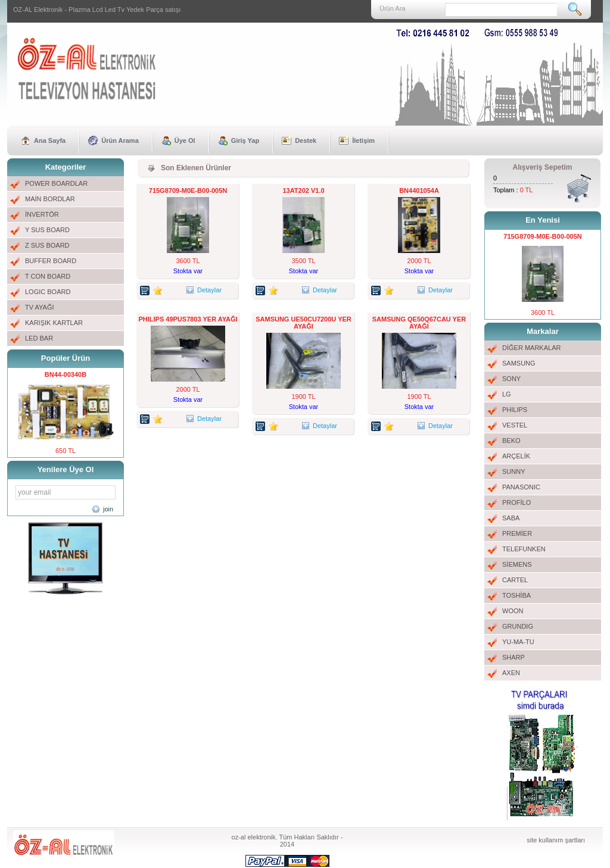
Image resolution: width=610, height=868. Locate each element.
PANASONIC (521, 487)
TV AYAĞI (40, 307)
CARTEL (515, 580)
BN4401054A (419, 191)
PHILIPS (515, 410)
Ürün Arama (120, 140)
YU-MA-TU (518, 642)
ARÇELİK (516, 456)
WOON (513, 611)
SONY (511, 379)
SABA (511, 518)
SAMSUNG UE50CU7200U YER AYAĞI (304, 323)
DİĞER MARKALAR (531, 348)
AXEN (511, 673)
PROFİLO (516, 502)
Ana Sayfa (50, 140)
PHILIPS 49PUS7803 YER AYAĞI (188, 319)
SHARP (513, 657)
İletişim (363, 140)
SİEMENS (517, 564)
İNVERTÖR (42, 214)
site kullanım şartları (556, 840)
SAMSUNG (519, 363)
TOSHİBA (516, 595)
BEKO (511, 441)
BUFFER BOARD (51, 261)
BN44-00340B (66, 374)
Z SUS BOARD (47, 245)
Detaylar (205, 290)
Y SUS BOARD (47, 230)
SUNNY (514, 472)
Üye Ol (185, 140)
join (108, 509)
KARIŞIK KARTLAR (54, 323)
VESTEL (515, 425)
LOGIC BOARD (48, 292)
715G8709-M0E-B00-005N (188, 191)
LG (507, 394)
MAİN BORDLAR (50, 199)
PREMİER (517, 533)
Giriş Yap (245, 140)
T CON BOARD (48, 276)
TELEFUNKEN (524, 549)
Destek (306, 140)
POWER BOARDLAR (56, 183)
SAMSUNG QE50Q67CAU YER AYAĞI (419, 323)
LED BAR (39, 338)
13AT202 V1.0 (303, 191)
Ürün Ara (392, 8)
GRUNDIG (518, 626)
